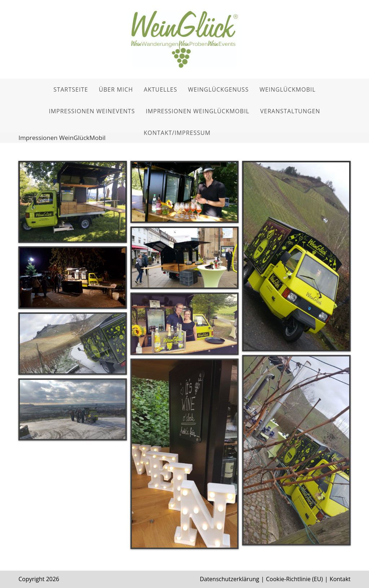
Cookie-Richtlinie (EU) (294, 579)
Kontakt (340, 579)
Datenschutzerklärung (229, 579)
